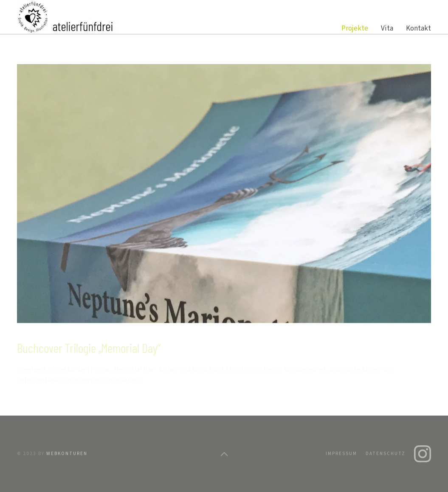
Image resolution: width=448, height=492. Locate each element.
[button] (224, 454)
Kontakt (418, 28)
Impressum (341, 454)
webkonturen (67, 454)
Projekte (355, 28)
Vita (387, 28)
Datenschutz (386, 454)
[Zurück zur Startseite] (68, 17)
